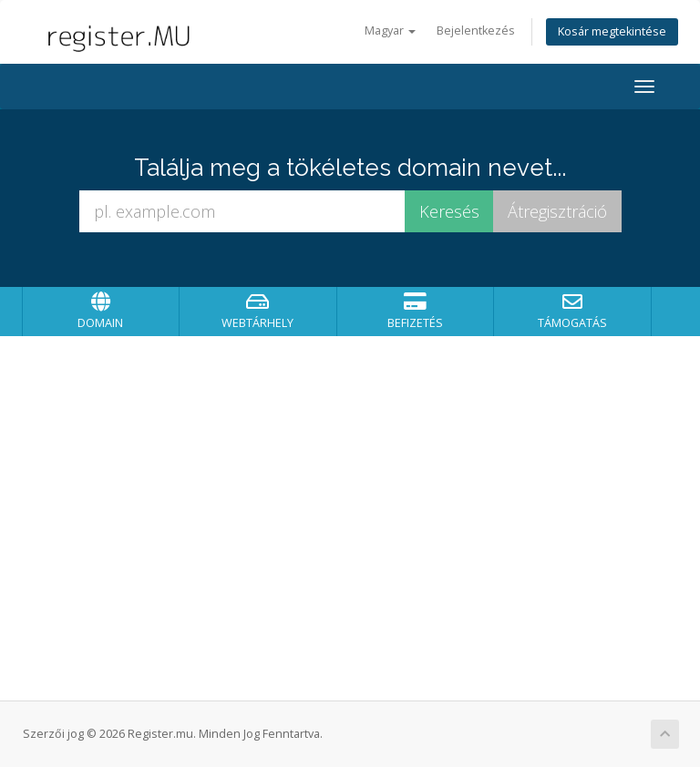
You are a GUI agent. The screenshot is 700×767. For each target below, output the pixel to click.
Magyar (390, 31)
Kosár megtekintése (612, 31)
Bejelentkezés (476, 31)
